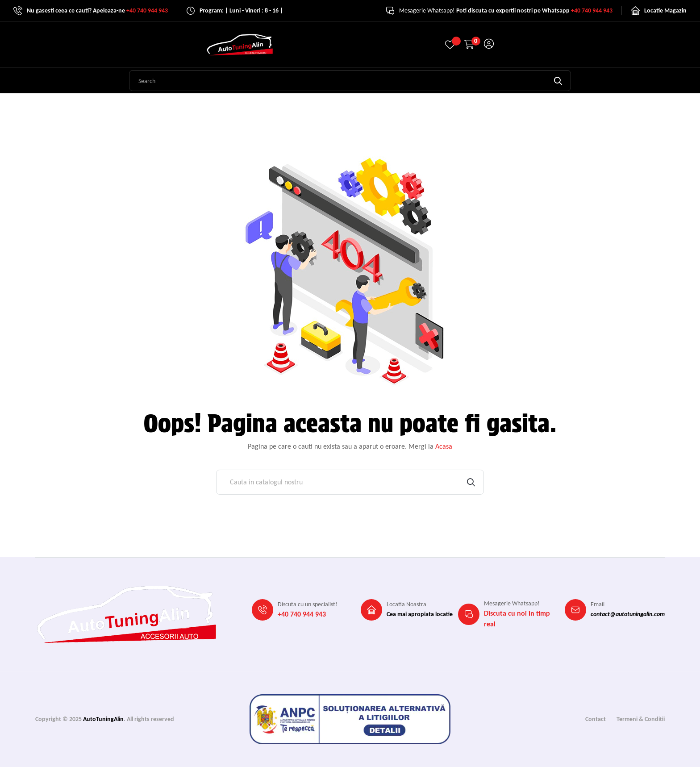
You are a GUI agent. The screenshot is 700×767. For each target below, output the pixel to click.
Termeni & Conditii (641, 719)
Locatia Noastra (406, 604)
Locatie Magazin (665, 10)
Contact (596, 719)
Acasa (444, 446)
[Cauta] (350, 482)
